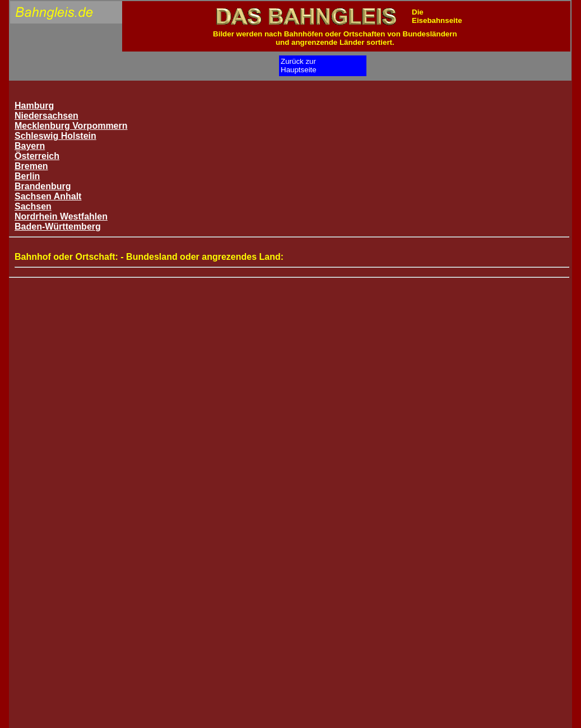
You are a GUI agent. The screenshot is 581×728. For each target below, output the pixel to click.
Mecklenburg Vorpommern (71, 126)
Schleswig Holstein (55, 136)
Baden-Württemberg (58, 227)
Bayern (30, 146)
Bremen (31, 166)
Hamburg (34, 106)
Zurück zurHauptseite (299, 66)
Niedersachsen (47, 116)
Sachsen (33, 206)
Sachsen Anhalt (48, 196)
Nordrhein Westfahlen (61, 216)
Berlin (27, 176)
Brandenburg (43, 186)
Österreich (37, 156)
